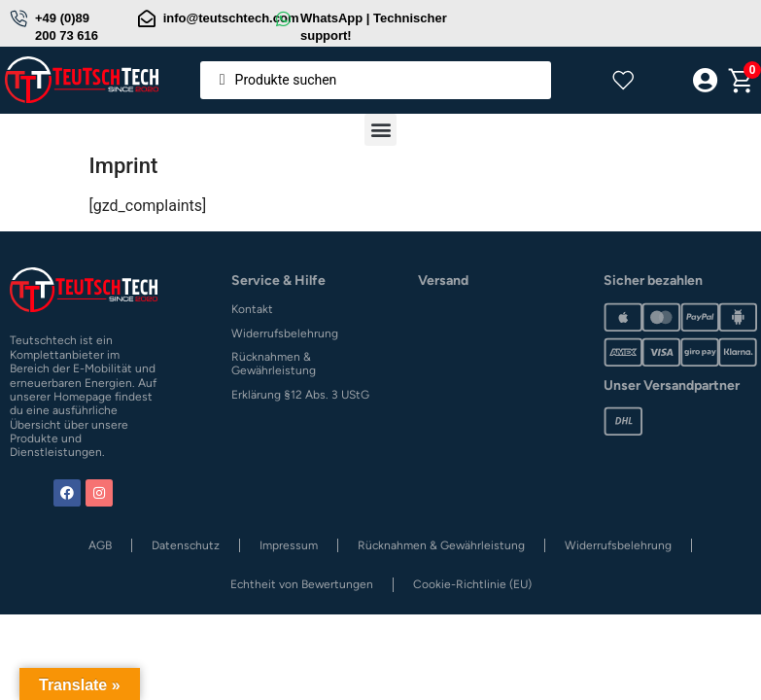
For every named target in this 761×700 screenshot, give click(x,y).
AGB (100, 545)
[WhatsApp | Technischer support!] (284, 18)
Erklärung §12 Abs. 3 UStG (300, 395)
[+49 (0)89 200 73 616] (18, 18)
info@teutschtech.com (231, 18)
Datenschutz (186, 545)
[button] (380, 130)
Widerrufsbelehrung (285, 333)
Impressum (289, 545)
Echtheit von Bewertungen (302, 584)
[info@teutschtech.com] (147, 18)
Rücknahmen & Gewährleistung (274, 364)
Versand (443, 280)
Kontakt (252, 309)
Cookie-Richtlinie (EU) (472, 584)
